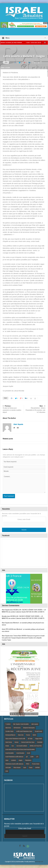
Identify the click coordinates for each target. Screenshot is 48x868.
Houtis (7, 746)
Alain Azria (8, 728)
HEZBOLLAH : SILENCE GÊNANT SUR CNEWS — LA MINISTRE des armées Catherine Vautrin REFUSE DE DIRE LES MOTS (24, 611)
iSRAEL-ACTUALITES (36, 746)
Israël (28, 753)
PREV (28, 764)
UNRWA (37, 768)
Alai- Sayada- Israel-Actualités (21, 724)
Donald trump (38, 731)
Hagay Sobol (39, 739)
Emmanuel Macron (10, 735)
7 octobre (8, 724)
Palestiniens (28, 760)
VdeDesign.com (39, 862)
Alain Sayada (18, 424)
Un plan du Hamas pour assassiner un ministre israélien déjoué (13, 409)
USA (7, 771)
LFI (37, 757)
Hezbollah (40, 742)
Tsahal (31, 768)
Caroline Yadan (9, 731)
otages (20, 760)
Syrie (25, 768)
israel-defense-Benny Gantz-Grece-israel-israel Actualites (20, 749)
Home (3, 68)
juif (27, 757)
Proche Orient (36, 764)
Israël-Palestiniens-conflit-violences (14, 757)
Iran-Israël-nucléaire (22, 746)
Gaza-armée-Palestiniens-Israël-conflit (15, 739)
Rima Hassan (17, 768)
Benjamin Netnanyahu (29, 728)
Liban (7, 760)
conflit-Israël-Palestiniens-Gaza (24, 731)
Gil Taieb (30, 739)
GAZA (34, 735)
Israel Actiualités (10, 753)
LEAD (32, 757)
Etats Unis (21, 735)
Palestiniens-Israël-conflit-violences (14, 764)
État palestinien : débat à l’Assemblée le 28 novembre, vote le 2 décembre (35, 409)
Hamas (17, 742)
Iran (13, 746)
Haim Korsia (9, 742)
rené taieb (8, 768)
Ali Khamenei (17, 728)
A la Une (8, 68)
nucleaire (14, 760)
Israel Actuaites (20, 753)
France (28, 735)
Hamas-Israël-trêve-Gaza (28, 742)
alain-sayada (35, 724)
